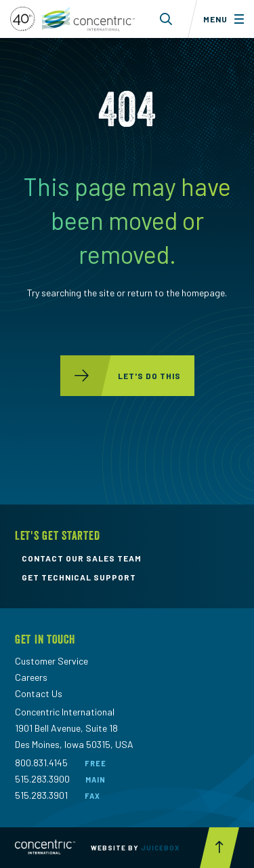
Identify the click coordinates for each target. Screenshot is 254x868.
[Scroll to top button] (219, 848)
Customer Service (51, 661)
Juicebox (160, 848)
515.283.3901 (41, 795)
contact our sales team (82, 558)
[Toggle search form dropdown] (166, 19)
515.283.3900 (42, 779)
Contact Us (39, 693)
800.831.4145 (41, 763)
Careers (31, 677)
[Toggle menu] (221, 19)
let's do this (121, 376)
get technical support (79, 577)
